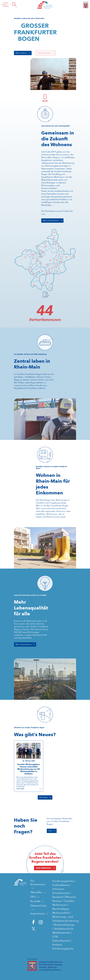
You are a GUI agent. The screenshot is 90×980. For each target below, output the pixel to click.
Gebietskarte (61, 885)
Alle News (44, 797)
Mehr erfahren (21, 53)
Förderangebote (63, 881)
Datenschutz (38, 906)
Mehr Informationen (51, 220)
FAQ (50, 831)
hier (43, 214)
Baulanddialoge (64, 925)
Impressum (37, 913)
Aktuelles (36, 892)
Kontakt (35, 901)
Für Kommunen (38, 882)
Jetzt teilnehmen (44, 53)
